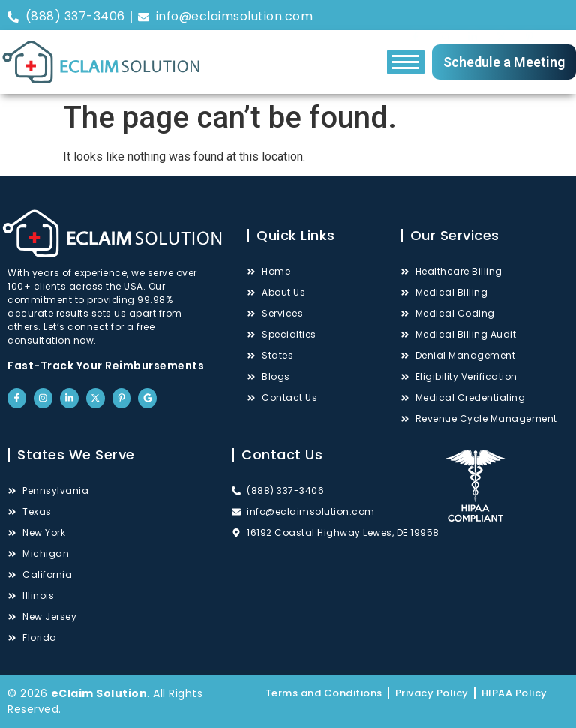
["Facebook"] (415, 15)
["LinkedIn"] (472, 15)
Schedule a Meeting (504, 62)
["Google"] (558, 15)
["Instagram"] (444, 15)
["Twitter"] (501, 15)
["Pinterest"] (529, 15)
